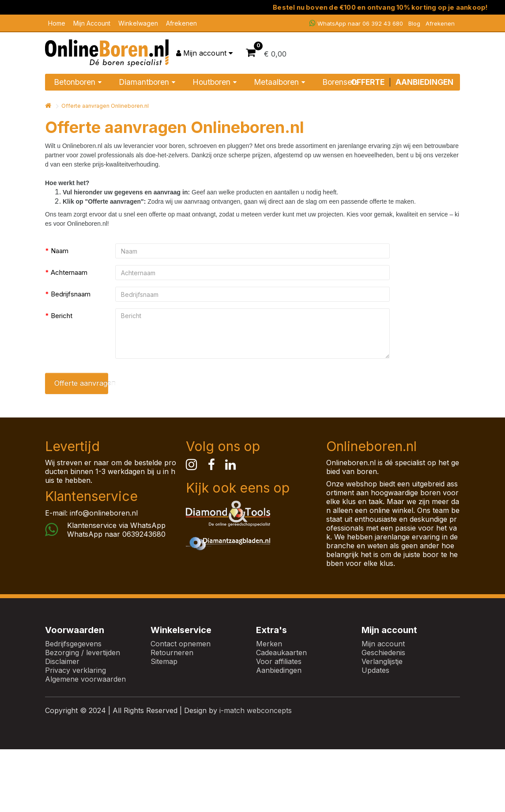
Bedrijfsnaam (71, 294)
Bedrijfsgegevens (73, 644)
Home (57, 23)
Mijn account (383, 644)
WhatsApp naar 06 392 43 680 (356, 23)
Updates (375, 670)
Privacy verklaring (75, 670)
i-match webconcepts (256, 710)
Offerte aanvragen (81, 383)
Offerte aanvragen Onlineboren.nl (105, 106)
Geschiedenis (383, 653)
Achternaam (69, 272)
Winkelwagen (138, 23)
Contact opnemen (181, 644)
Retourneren (172, 653)
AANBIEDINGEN (424, 82)
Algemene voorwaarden (85, 679)
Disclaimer (62, 661)
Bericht (62, 316)
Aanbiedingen (279, 670)
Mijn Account (92, 23)
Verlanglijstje (382, 661)
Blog (414, 23)
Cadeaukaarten (281, 653)
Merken (269, 644)
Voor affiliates (279, 661)
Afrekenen (181, 23)
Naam (60, 251)
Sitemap (164, 661)
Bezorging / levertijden (83, 653)
